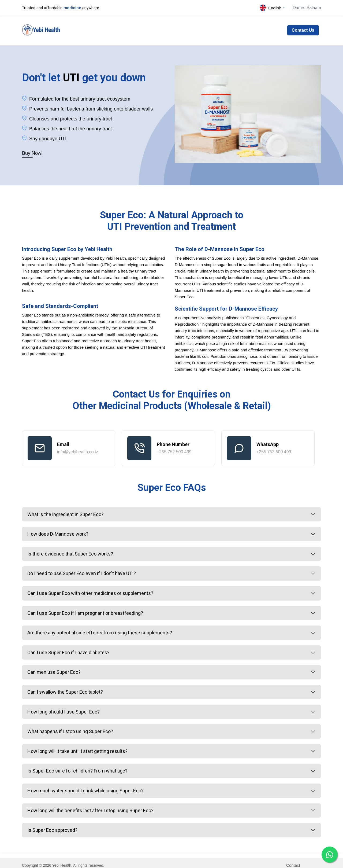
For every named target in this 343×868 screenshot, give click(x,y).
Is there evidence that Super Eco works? (70, 554)
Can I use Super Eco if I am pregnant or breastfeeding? (85, 613)
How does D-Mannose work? (58, 534)
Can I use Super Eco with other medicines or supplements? (90, 593)
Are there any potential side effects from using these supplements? (100, 633)
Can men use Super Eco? (54, 672)
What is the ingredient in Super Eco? (66, 514)
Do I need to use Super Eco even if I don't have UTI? (82, 573)
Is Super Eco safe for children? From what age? (77, 771)
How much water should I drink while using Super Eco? (85, 791)
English (273, 8)
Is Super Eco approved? (52, 830)
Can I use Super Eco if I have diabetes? (68, 652)
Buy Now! (32, 153)
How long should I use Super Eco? (64, 712)
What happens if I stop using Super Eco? (70, 731)
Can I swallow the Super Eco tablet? (65, 692)
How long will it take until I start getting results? (77, 751)
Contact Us (303, 30)
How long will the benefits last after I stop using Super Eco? (90, 810)
